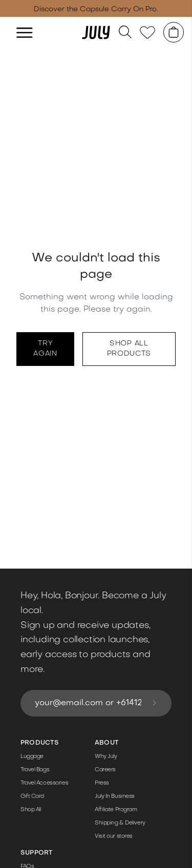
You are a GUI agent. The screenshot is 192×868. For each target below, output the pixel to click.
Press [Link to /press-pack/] (102, 783)
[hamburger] (25, 32)
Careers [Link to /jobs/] (105, 770)
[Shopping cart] (174, 32)
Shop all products (129, 349)
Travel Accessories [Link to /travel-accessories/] (44, 783)
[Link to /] (96, 32)
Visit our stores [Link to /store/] (114, 837)
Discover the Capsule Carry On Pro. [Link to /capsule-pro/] (96, 9)
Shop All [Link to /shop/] (30, 810)
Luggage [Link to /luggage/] (32, 757)
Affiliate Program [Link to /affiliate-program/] (116, 810)
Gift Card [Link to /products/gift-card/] (32, 797)
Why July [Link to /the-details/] (106, 757)
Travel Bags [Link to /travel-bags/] (35, 770)
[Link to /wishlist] (147, 32)
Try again (45, 349)
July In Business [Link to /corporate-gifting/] (115, 797)
